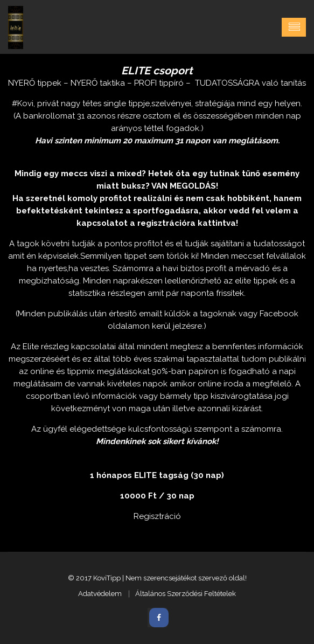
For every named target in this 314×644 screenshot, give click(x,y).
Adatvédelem (100, 594)
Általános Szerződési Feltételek (186, 594)
